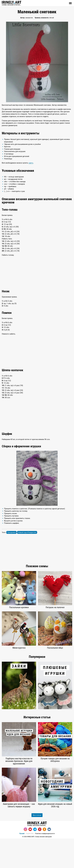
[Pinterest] (40, 859)
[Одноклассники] (44, 859)
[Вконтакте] (49, 859)
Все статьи (37, 844)
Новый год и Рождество (27, 562)
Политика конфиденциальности (45, 863)
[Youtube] (30, 859)
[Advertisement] (37, 143)
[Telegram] (35, 859)
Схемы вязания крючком (12, 3)
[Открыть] (70, 3)
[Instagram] (25, 859)
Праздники (11, 562)
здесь (31, 192)
